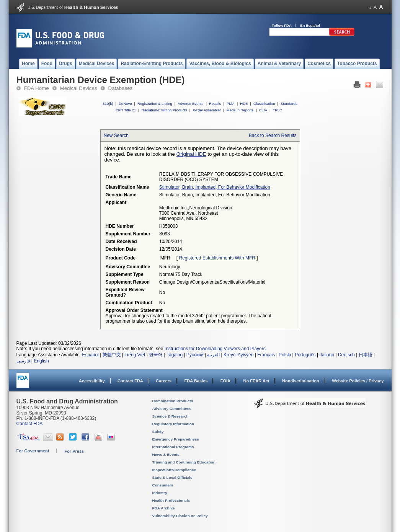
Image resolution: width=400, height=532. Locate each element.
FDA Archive (164, 508)
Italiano (327, 355)
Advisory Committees (172, 409)
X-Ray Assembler (207, 110)
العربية (213, 355)
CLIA (263, 110)
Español (90, 355)
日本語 (366, 355)
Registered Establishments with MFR (217, 258)
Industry (160, 493)
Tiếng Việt (135, 355)
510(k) (108, 104)
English (41, 361)
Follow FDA (282, 25)
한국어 (156, 355)
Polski (285, 355)
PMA (231, 104)
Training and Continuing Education (184, 462)
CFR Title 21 (126, 110)
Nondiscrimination (301, 381)
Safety (158, 432)
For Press (74, 451)
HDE (244, 104)
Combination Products (173, 401)
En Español (310, 25)
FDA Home (37, 88)
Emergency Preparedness (176, 439)
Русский (195, 355)
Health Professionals (171, 500)
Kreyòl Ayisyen (239, 355)
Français (266, 355)
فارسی (23, 361)
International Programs (173, 447)
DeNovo (125, 104)
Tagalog (175, 355)
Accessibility (92, 381)
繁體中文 (112, 355)
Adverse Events (190, 104)
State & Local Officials (172, 477)
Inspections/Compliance (174, 470)
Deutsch (346, 355)
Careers (164, 381)
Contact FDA (130, 381)
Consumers (163, 485)
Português (305, 355)
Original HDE (191, 154)
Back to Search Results (273, 135)
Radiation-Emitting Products (164, 110)
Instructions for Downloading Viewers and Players (215, 349)
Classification (264, 104)
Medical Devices (79, 88)
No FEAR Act (256, 381)
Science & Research (171, 416)
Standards (289, 104)
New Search (116, 135)
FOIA (225, 381)
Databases (121, 88)
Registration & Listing (155, 104)
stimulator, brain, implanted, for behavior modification (215, 187)
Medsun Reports (240, 110)
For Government (33, 451)
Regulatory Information (173, 424)
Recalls (215, 104)
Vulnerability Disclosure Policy (180, 516)
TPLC (278, 110)
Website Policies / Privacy (358, 381)
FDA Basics (196, 381)
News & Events (166, 454)
